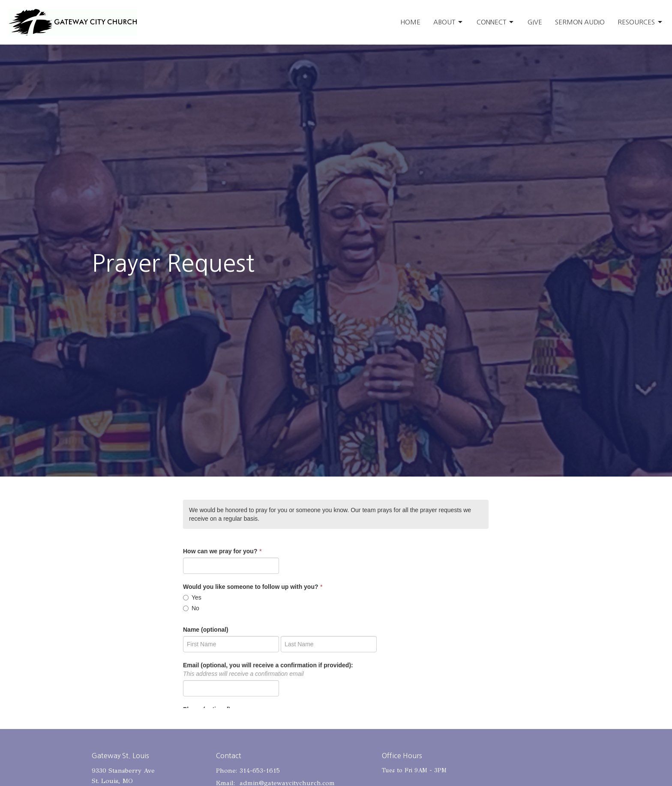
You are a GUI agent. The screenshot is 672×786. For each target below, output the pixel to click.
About (448, 22)
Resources (640, 22)
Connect (496, 22)
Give (535, 22)
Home (410, 22)
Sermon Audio (580, 22)
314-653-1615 (260, 771)
